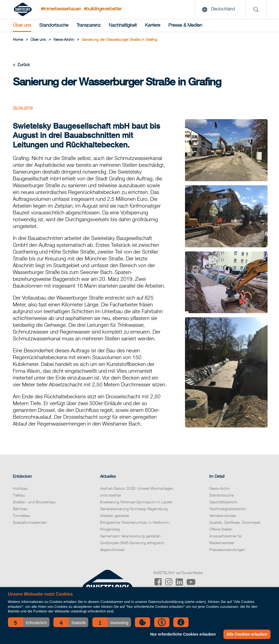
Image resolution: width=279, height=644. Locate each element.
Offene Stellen (221, 529)
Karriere (153, 25)
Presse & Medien (185, 25)
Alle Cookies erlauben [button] (247, 634)
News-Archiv (220, 489)
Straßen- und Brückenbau (34, 502)
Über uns (22, 25)
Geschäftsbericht (223, 502)
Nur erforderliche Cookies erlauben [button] (183, 634)
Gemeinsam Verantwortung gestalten (130, 536)
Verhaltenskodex (223, 516)
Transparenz (89, 25)
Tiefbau (19, 495)
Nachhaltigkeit (123, 25)
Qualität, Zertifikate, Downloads (235, 523)
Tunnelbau (22, 516)
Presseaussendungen (227, 550)
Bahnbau (20, 509)
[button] (29, 622)
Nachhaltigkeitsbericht (228, 509)
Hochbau (20, 489)
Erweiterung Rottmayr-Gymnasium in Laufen (136, 502)
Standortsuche (54, 25)
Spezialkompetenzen (30, 523)
